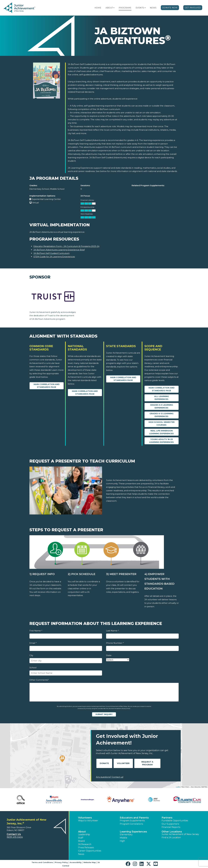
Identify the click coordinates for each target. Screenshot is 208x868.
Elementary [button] (126, 835)
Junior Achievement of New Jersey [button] (180, 834)
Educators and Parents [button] (134, 818)
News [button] (81, 854)
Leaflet (178, 787)
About (109, 8)
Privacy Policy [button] (61, 862)
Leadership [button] (84, 835)
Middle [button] (123, 838)
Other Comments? (39, 680)
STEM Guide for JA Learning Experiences (54, 257)
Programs (125, 8)
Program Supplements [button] (132, 821)
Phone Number (115, 643)
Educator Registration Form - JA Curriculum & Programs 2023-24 (66, 246)
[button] (114, 8)
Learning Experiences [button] (133, 832)
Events (140, 8)
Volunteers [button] (85, 818)
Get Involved (193, 8)
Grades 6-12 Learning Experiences (161, 415)
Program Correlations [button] (131, 824)
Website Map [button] (90, 862)
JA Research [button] (85, 844)
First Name (36, 631)
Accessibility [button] (76, 862)
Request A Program (147, 763)
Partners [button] (167, 818)
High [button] (122, 841)
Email (33, 643)
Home (98, 8)
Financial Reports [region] (171, 827)
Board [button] (81, 841)
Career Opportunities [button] (90, 851)
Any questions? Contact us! (110, 777)
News (153, 8)
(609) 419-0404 (15, 837)
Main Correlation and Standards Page (47, 386)
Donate (104, 763)
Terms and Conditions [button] (42, 862)
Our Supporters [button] (170, 824)
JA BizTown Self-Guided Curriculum (51, 253)
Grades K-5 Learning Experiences (162, 406)
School (33, 668)
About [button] (82, 832)
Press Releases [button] (86, 848)
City (31, 655)
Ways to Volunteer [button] (88, 821)
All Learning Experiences (162, 398)
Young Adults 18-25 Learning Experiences (161, 441)
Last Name (112, 631)
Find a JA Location (171, 837)
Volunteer (123, 763)
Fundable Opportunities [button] (175, 821)
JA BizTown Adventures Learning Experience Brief (59, 250)
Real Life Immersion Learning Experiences (161, 432)
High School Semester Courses (162, 424)
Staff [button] (81, 838)
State (109, 655)
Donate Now (170, 8)
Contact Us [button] (14, 834)
